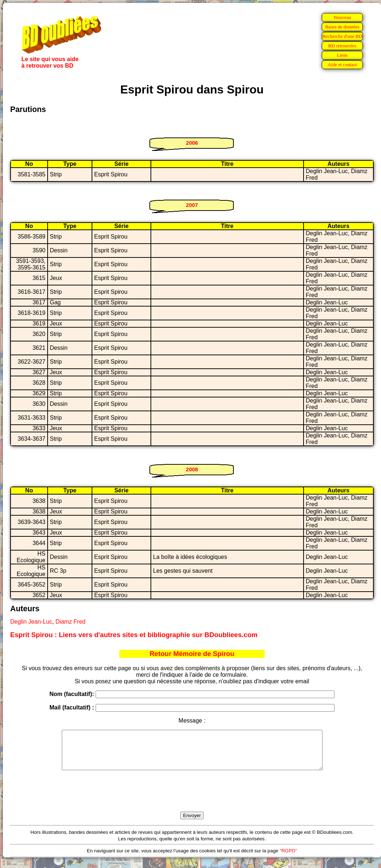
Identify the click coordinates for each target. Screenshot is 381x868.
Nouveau (342, 17)
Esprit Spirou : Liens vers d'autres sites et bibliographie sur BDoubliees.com (134, 635)
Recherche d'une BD (342, 36)
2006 (192, 143)
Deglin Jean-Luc (31, 622)
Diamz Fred (71, 622)
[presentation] (192, 799)
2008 (192, 469)
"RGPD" (288, 858)
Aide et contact (342, 65)
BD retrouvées (342, 46)
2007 (192, 205)
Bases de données (342, 27)
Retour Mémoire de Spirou (192, 654)
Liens (342, 55)
